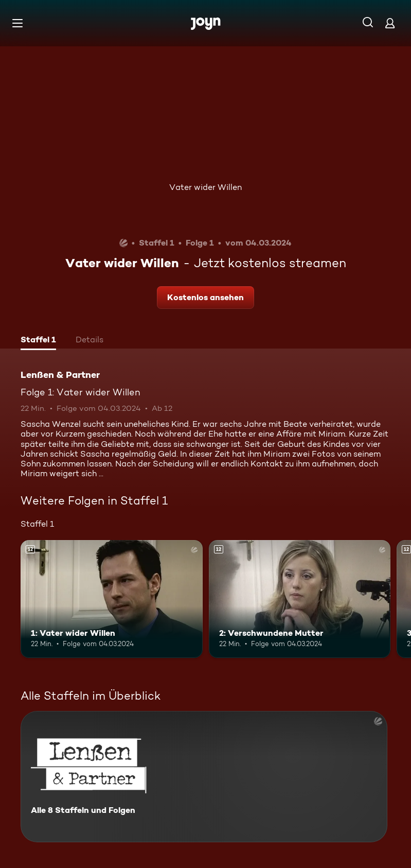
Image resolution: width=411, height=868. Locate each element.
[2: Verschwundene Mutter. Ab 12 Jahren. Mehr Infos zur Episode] (300, 599)
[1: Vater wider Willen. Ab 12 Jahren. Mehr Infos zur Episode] (112, 599)
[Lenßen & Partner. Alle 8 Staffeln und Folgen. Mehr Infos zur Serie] (204, 777)
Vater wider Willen (205, 187)
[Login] (390, 23)
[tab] (38, 341)
